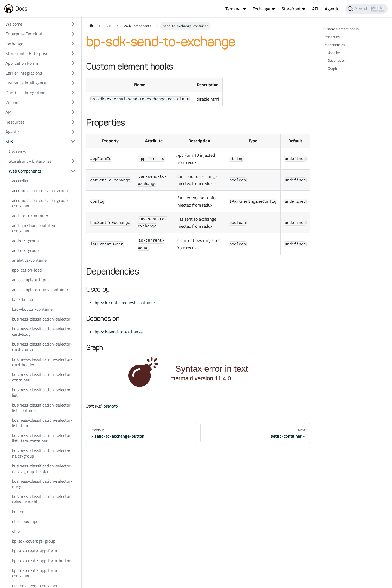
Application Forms (22, 63)
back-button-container (33, 309)
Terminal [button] (233, 9)
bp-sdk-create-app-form (34, 551)
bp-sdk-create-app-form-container (35, 573)
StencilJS (111, 406)
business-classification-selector (41, 319)
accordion (21, 181)
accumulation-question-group (40, 190)
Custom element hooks (341, 29)
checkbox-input (26, 521)
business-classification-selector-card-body (42, 331)
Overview (18, 151)
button (18, 512)
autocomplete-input (30, 280)
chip (16, 531)
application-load (27, 270)
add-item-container (30, 216)
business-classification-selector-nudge (42, 484)
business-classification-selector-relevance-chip (42, 499)
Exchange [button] (261, 9)
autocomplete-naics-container (40, 290)
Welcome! (14, 24)
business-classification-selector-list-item (42, 423)
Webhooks (15, 102)
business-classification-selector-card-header (42, 362)
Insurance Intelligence (26, 83)
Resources (15, 122)
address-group (25, 241)
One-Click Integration (25, 93)
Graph (332, 69)
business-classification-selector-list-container (42, 408)
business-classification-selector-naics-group (42, 453)
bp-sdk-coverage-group (34, 541)
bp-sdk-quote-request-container (125, 303)
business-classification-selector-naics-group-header (42, 469)
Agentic (332, 9)
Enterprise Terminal (24, 34)
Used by (334, 53)
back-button (23, 299)
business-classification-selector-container (42, 377)
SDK (9, 141)
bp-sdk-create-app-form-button (42, 561)
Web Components (25, 171)
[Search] (367, 9)
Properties (332, 37)
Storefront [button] (291, 9)
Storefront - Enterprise (27, 53)
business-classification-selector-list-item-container (42, 438)
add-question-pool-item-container (35, 228)
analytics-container (30, 260)
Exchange (14, 44)
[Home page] (91, 26)
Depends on (337, 60)
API (315, 9)
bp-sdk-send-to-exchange (119, 332)
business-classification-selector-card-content (42, 347)
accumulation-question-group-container (41, 203)
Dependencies (334, 45)
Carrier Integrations (24, 73)
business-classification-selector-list (42, 392)
